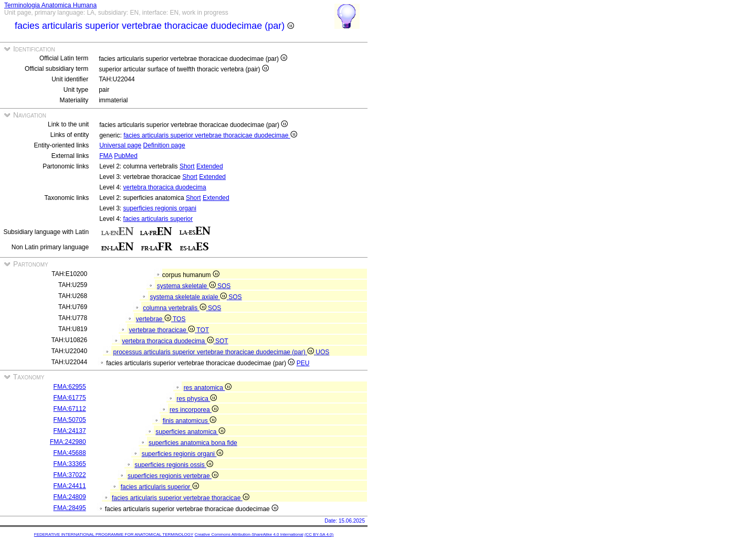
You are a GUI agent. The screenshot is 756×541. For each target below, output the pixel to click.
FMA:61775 (70, 398)
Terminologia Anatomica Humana (50, 5)
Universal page (120, 145)
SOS (224, 286)
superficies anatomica (190, 432)
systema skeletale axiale (190, 297)
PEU (303, 363)
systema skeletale (187, 286)
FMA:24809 (70, 497)
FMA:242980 (68, 442)
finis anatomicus (190, 421)
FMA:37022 (70, 475)
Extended (210, 166)
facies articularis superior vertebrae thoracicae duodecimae (210, 135)
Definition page (164, 145)
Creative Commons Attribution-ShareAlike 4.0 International (249, 534)
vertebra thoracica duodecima (165, 187)
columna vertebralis (175, 308)
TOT (203, 330)
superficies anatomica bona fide (193, 443)
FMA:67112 (70, 409)
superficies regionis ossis (174, 465)
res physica (197, 399)
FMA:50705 (70, 420)
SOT (222, 341)
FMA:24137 (70, 431)
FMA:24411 (70, 486)
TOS (179, 319)
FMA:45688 (70, 453)
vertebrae (154, 319)
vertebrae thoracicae (163, 330)
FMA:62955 (70, 387)
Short (187, 166)
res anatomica (208, 388)
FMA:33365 (70, 464)
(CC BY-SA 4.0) (319, 534)
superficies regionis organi (160, 208)
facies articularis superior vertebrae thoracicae (181, 498)
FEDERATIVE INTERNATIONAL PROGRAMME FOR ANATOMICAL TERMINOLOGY (114, 534)
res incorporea (194, 410)
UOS (322, 352)
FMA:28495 (70, 508)
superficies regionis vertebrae (173, 476)
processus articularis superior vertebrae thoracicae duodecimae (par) (215, 352)
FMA (106, 156)
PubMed (126, 156)
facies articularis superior (158, 219)
